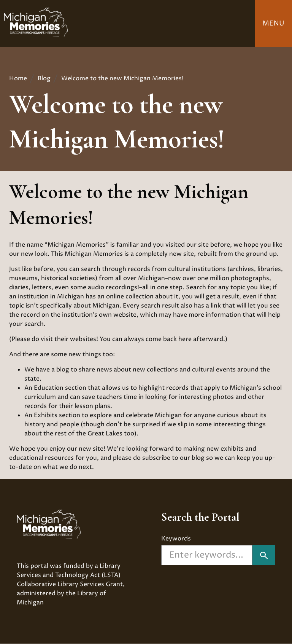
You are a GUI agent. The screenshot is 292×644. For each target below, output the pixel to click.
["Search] (264, 555)
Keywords (176, 539)
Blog (44, 78)
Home (18, 78)
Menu (273, 23)
